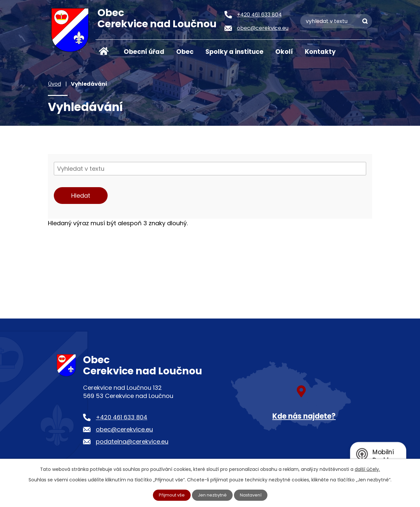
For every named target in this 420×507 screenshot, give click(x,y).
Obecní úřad (144, 52)
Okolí (284, 52)
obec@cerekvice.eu (124, 429)
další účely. (367, 469)
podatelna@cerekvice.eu (132, 441)
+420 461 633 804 (122, 417)
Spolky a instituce (234, 52)
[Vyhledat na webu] (336, 21)
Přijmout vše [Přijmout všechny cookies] (170, 495)
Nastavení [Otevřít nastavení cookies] (253, 495)
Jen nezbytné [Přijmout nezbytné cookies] (213, 495)
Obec (185, 52)
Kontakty (320, 52)
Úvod (104, 51)
